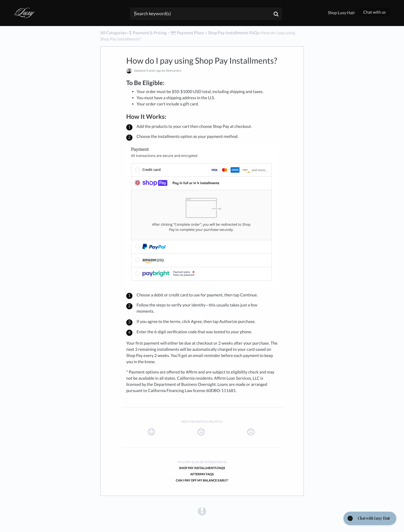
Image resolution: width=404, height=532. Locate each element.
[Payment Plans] (187, 33)
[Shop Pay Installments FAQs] (234, 33)
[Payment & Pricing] (148, 33)
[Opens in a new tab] (202, 511)
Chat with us (374, 12)
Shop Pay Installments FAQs (202, 468)
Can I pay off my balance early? (202, 480)
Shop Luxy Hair (341, 13)
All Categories (113, 33)
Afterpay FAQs (202, 474)
